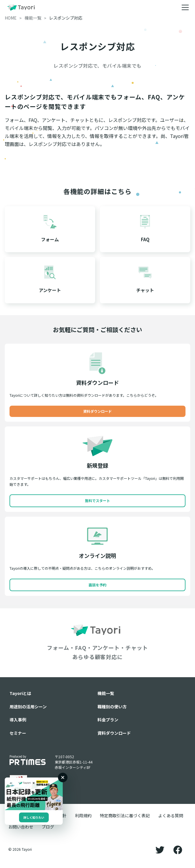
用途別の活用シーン (28, 707)
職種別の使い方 (112, 707)
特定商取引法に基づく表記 (125, 815)
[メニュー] (185, 7)
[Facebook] (178, 849)
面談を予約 (97, 585)
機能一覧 (106, 693)
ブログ (48, 827)
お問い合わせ (21, 827)
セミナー (18, 733)
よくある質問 (171, 815)
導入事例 (18, 720)
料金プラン (108, 720)
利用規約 (83, 815)
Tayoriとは (20, 693)
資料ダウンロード (97, 411)
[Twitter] (160, 849)
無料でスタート (97, 500)
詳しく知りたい (34, 817)
